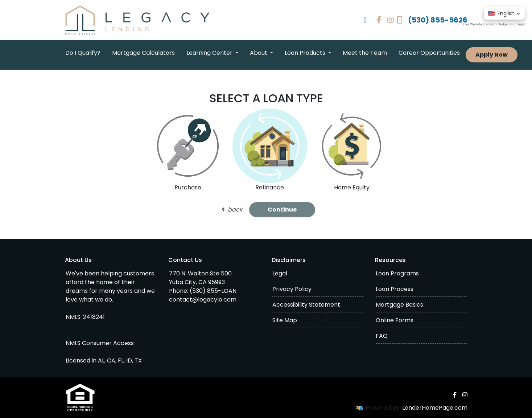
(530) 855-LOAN (213, 291)
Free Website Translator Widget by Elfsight (494, 24)
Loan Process (395, 289)
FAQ (382, 336)
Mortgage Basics (399, 305)
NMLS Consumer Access (100, 343)
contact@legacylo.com (203, 300)
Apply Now (492, 55)
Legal (280, 273)
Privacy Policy (292, 289)
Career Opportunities (429, 53)
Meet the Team (365, 53)
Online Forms (395, 320)
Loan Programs (397, 273)
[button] (504, 13)
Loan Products (306, 53)
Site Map (285, 320)
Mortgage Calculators (143, 53)
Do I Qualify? (83, 53)
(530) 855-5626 (432, 20)
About (259, 53)
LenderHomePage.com (435, 408)
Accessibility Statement (306, 305)
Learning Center (210, 53)
